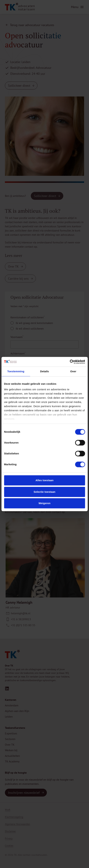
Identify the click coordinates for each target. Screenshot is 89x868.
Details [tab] (45, 371)
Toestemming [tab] (16, 371)
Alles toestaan (44, 480)
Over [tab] (73, 371)
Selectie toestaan (44, 492)
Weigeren (44, 503)
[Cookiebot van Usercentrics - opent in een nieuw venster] (70, 362)
